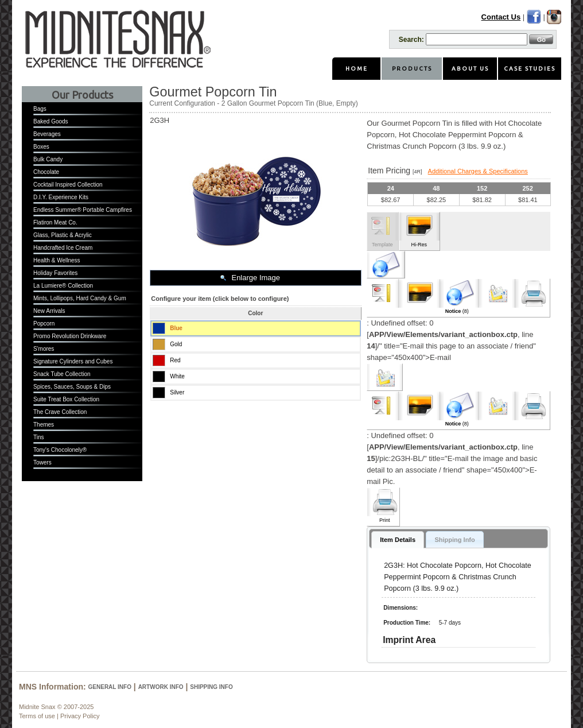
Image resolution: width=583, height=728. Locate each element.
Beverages (47, 134)
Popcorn (44, 324)
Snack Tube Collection (62, 374)
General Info (110, 687)
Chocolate (46, 172)
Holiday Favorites (55, 273)
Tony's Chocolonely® (60, 450)
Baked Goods (51, 121)
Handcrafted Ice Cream (63, 248)
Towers (42, 462)
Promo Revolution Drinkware (70, 336)
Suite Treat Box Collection (66, 399)
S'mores (44, 349)
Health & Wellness (57, 260)
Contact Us (501, 17)
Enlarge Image (256, 278)
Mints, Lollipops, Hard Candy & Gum (80, 298)
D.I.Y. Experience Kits (61, 197)
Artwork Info (161, 687)
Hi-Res (419, 245)
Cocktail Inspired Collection (68, 185)
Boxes (41, 147)
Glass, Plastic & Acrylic (63, 235)
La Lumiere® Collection (63, 286)
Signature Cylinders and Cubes (73, 361)
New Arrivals (49, 311)
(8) (457, 311)
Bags (40, 109)
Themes (44, 425)
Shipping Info (211, 687)
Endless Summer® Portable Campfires (83, 210)
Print (385, 520)
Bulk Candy (48, 159)
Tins (39, 437)
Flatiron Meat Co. (55, 222)
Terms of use (37, 716)
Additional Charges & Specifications (478, 171)
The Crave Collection (60, 412)
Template (382, 245)
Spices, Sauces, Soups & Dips (72, 387)
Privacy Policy (80, 716)
